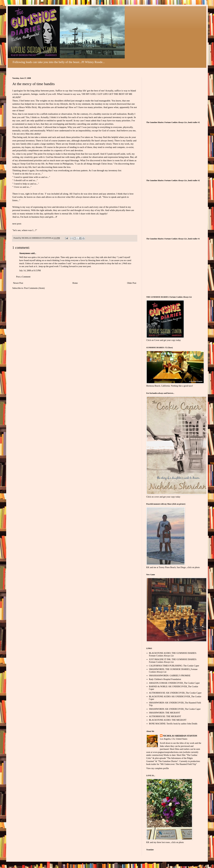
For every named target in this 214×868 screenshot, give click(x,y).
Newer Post (18, 283)
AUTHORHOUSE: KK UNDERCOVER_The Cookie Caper (175, 693)
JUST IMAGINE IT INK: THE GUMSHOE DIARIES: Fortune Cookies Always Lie (173, 661)
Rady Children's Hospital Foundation (165, 679)
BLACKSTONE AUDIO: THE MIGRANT (168, 720)
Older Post (132, 283)
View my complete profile (158, 768)
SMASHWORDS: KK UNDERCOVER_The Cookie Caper (175, 709)
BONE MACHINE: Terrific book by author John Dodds (173, 724)
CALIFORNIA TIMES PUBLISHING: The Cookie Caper (174, 666)
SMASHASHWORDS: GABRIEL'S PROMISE (170, 676)
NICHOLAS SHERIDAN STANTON (180, 736)
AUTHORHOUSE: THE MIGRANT (165, 716)
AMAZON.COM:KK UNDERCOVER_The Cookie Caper (174, 683)
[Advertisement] (169, 96)
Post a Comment (23, 277)
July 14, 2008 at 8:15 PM (30, 271)
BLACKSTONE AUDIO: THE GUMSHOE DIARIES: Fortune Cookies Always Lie (173, 654)
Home (75, 283)
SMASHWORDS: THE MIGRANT (165, 713)
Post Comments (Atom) (34, 288)
